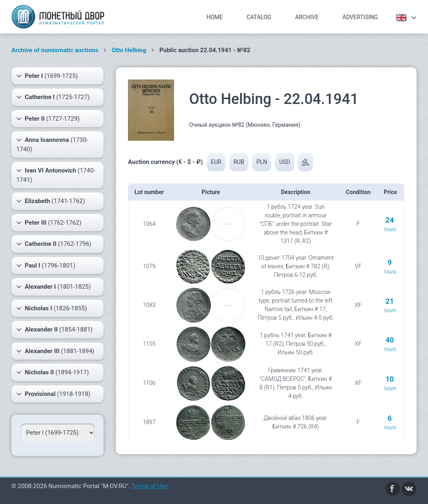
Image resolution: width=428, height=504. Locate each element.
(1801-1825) (54, 287)
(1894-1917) (53, 372)
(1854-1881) (54, 329)
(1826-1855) (52, 308)
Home (215, 17)
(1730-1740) (52, 144)
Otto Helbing (129, 50)
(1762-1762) (49, 223)
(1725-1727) (53, 97)
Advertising (360, 17)
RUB (239, 162)
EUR (216, 162)
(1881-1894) (55, 351)
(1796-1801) (46, 265)
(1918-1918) (53, 394)
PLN (262, 162)
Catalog (259, 17)
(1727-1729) (48, 119)
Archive (307, 17)
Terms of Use (149, 486)
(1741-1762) (51, 201)
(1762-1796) (54, 244)
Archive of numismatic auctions (55, 50)
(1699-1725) (47, 76)
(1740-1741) (56, 175)
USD (285, 162)
